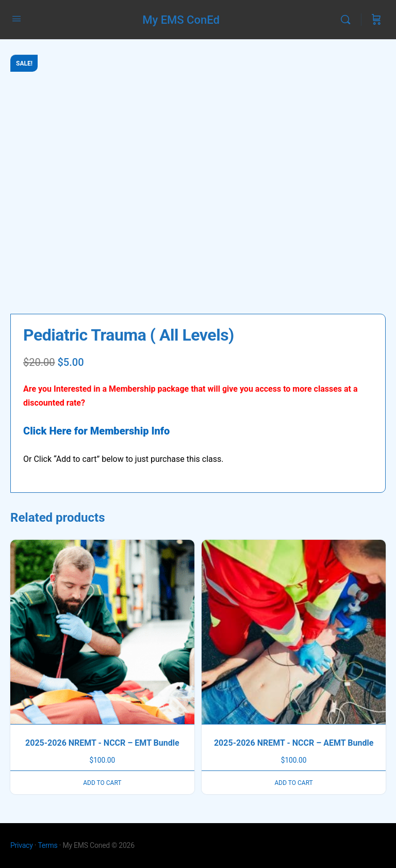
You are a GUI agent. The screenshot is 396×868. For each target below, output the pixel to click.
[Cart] (376, 20)
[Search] (348, 20)
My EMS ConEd (181, 20)
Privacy (22, 845)
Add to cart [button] (102, 783)
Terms (47, 845)
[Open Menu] (16, 19)
